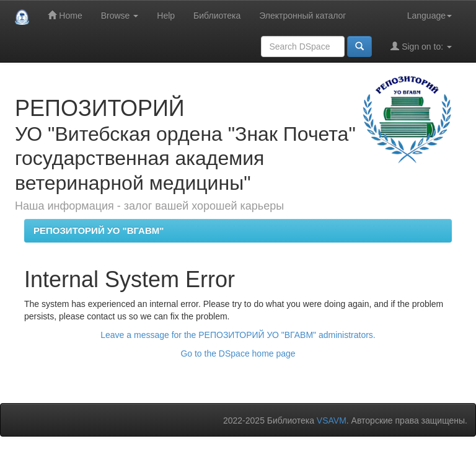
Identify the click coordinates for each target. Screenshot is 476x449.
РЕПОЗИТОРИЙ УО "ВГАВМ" (99, 230)
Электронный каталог (302, 16)
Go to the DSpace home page (238, 353)
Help (166, 16)
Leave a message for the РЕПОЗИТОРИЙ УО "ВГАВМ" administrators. (238, 335)
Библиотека (217, 16)
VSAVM (332, 420)
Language (430, 16)
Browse (120, 16)
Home (65, 15)
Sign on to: (421, 46)
